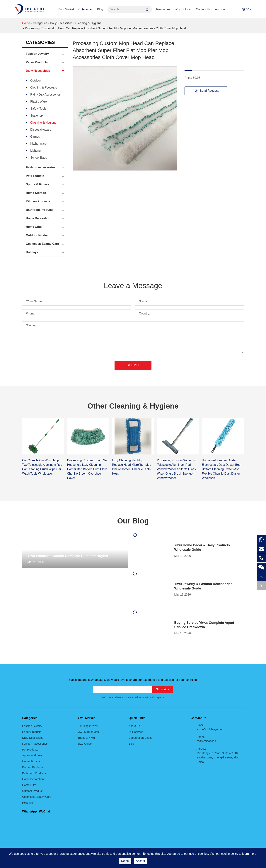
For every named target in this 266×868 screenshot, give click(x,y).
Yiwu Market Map (88, 732)
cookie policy (230, 854)
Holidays (45, 252)
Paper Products (45, 62)
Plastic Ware (39, 102)
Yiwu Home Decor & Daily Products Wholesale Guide (202, 547)
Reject (125, 861)
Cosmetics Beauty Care (45, 244)
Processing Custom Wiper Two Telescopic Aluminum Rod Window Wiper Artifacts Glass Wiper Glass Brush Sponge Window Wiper (177, 469)
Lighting (35, 151)
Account (220, 9)
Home (26, 23)
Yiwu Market (66, 9)
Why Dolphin (183, 9)
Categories (85, 9)
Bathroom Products (45, 210)
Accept (140, 861)
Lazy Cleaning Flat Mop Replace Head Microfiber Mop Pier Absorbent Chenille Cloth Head (132, 467)
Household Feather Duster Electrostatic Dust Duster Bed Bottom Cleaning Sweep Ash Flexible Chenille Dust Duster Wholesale (221, 469)
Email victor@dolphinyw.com (210, 727)
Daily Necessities (61, 23)
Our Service (136, 732)
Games (35, 137)
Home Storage (45, 193)
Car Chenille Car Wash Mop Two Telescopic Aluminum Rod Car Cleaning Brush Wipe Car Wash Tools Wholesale (42, 467)
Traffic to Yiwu (86, 738)
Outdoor (36, 81)
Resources (163, 9)
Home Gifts (45, 227)
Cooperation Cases (140, 738)
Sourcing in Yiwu (88, 726)
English (244, 9)
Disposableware (41, 130)
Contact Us (203, 9)
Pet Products (45, 176)
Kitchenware (38, 144)
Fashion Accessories (45, 167)
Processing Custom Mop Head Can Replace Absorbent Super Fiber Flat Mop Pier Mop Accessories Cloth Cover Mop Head (105, 28)
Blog (100, 9)
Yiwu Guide (85, 744)
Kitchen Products (45, 201)
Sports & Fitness (45, 184)
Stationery (37, 116)
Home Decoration (45, 218)
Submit (133, 365)
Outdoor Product (45, 235)
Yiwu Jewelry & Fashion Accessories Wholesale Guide (203, 586)
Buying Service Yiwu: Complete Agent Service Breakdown (204, 625)
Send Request (206, 91)
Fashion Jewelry (45, 54)
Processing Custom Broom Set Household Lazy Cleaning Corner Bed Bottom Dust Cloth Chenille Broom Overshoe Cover (87, 469)
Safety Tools (38, 109)
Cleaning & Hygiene (88, 23)
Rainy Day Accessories (45, 95)
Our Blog (133, 521)
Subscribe (162, 689)
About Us (134, 726)
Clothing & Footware (44, 88)
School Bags (39, 158)
